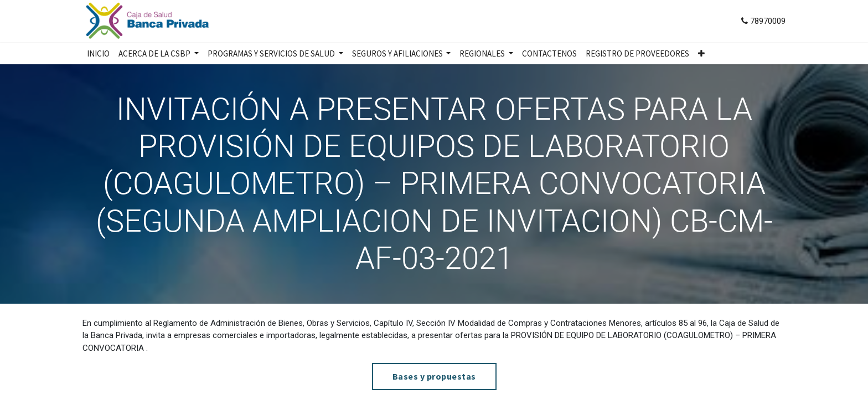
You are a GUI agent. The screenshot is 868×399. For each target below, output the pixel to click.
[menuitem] (98, 54)
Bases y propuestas (434, 376)
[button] (701, 54)
